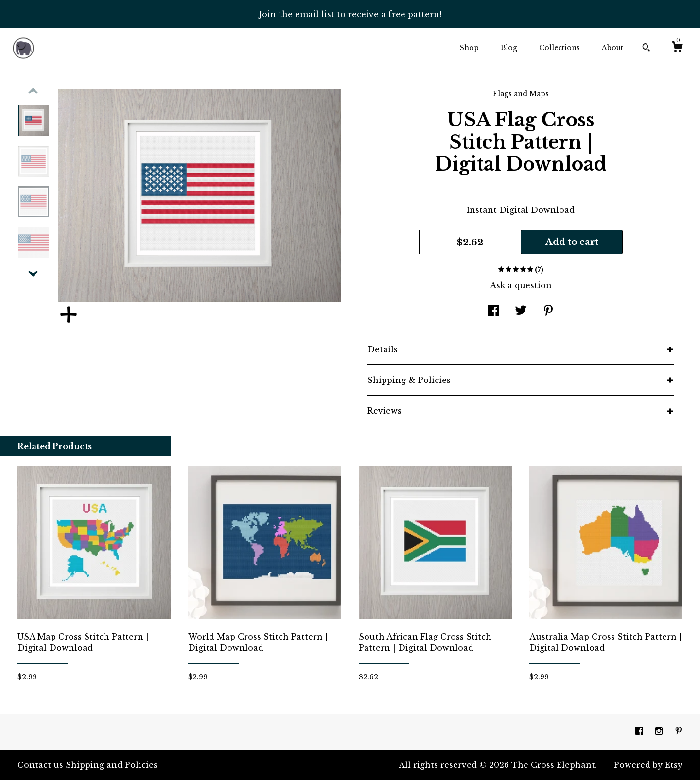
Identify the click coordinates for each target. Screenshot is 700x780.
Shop (469, 48)
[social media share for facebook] (493, 312)
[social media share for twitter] (521, 312)
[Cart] (677, 48)
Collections (560, 48)
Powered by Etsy (648, 765)
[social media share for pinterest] (548, 312)
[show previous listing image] (33, 91)
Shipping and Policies (112, 765)
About (612, 48)
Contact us (40, 765)
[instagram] (660, 731)
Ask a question (521, 285)
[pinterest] (679, 731)
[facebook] (640, 731)
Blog (509, 48)
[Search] (646, 49)
